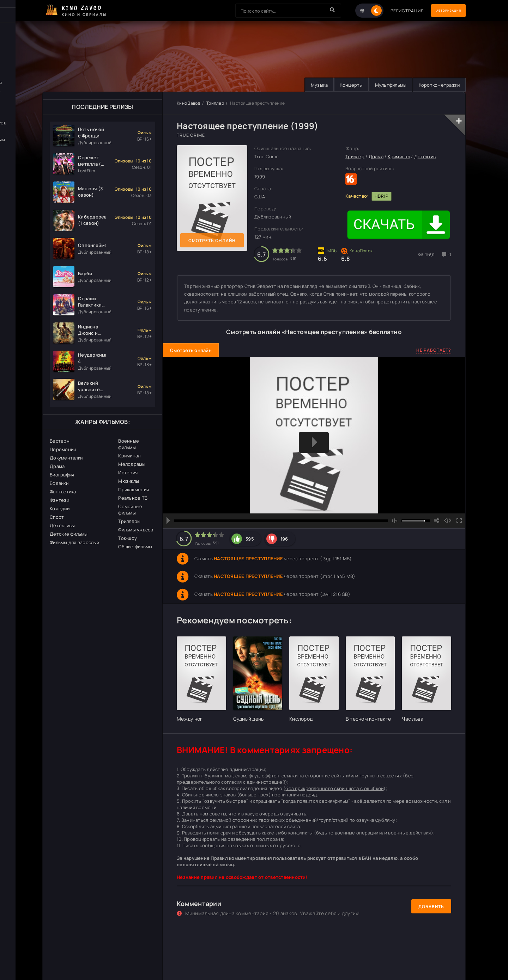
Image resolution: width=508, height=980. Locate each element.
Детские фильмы (69, 534)
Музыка (310, 85)
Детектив (425, 157)
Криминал (129, 456)
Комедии (60, 509)
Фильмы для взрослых (75, 543)
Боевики (59, 483)
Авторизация (441, 11)
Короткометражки (438, 85)
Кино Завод (189, 103)
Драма (57, 467)
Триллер (215, 103)
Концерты (344, 85)
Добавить (431, 907)
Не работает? (434, 350)
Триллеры (129, 522)
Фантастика (63, 492)
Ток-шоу (128, 538)
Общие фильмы (135, 547)
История (128, 473)
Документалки (66, 458)
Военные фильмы (129, 444)
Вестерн (60, 441)
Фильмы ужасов (136, 530)
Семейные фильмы (130, 510)
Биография (62, 475)
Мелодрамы (132, 464)
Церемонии (63, 450)
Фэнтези (59, 500)
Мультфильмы (386, 85)
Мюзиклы (129, 481)
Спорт (57, 517)
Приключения (134, 490)
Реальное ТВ (133, 498)
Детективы (62, 526)
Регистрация (392, 11)
